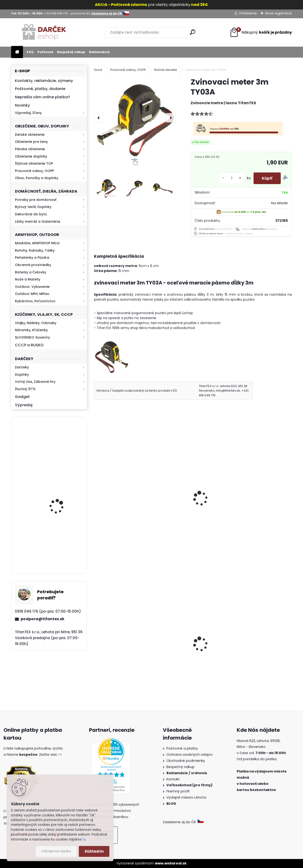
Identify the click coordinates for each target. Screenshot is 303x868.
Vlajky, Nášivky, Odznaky (36, 323)
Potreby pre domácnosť (36, 200)
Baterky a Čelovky (31, 272)
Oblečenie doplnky (31, 156)
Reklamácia (99, 52)
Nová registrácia (278, 13)
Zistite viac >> (51, 755)
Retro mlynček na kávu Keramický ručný (61, 542)
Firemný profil (178, 791)
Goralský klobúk (179, 653)
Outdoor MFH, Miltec (32, 294)
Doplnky (22, 375)
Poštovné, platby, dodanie (40, 89)
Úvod (98, 70)
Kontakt (174, 779)
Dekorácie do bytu (31, 214)
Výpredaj (24, 405)
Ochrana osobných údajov (189, 755)
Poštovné (45, 52)
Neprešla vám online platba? (42, 97)
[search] (193, 32)
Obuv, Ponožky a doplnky (37, 178)
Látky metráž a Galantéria (38, 222)
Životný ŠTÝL (25, 389)
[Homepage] (17, 52)
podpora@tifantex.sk (42, 619)
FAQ (30, 52)
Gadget (22, 397)
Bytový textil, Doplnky (33, 207)
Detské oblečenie (30, 135)
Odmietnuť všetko (56, 851)
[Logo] (44, 32)
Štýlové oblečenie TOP (34, 163)
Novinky (22, 105)
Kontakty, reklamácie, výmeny (44, 81)
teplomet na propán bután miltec (189, 500)
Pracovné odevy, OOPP (34, 171)
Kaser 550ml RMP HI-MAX (63, 448)
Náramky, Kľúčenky (31, 330)
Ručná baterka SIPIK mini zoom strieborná (260, 500)
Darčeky (22, 367)
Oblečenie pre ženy (31, 142)
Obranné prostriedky (33, 265)
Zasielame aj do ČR (183, 822)
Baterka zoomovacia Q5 (62, 500)
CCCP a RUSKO (29, 345)
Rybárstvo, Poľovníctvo (35, 301)
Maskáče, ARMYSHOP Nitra (37, 243)
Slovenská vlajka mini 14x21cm (259, 653)
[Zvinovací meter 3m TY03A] (135, 118)
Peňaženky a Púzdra (32, 258)
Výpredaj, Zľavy (28, 113)
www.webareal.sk (171, 863)
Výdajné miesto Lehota (186, 797)
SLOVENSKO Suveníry (32, 337)
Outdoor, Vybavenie (32, 287)
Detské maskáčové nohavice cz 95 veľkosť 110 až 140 (124, 653)
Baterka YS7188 (111, 497)
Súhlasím (94, 851)
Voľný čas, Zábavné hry (35, 382)
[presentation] (99, 118)
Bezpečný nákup (71, 52)
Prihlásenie (248, 13)
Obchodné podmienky (186, 761)
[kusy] (229, 178)
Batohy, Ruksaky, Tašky (35, 250)
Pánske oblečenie (30, 149)
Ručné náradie (166, 70)
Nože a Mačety (28, 279)
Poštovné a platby (182, 748)
